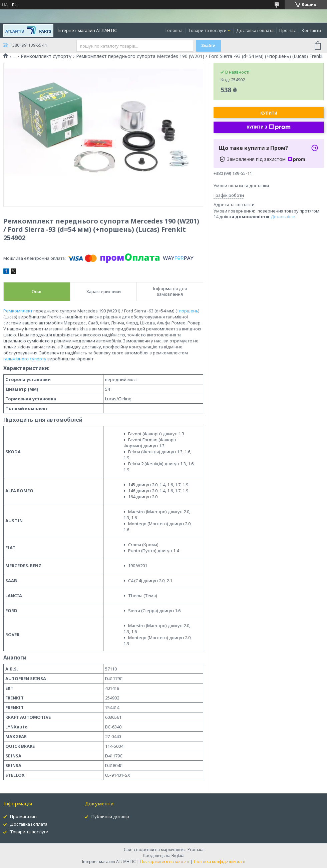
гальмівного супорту (25, 359)
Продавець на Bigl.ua (164, 856)
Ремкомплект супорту (46, 56)
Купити (269, 113)
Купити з (269, 127)
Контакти (311, 30)
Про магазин (23, 816)
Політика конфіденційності (220, 862)
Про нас (288, 30)
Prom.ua (196, 850)
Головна (174, 30)
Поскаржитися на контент (165, 862)
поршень (189, 311)
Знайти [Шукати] (208, 46)
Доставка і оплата (255, 30)
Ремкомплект (18, 311)
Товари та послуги (207, 30)
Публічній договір (110, 816)
